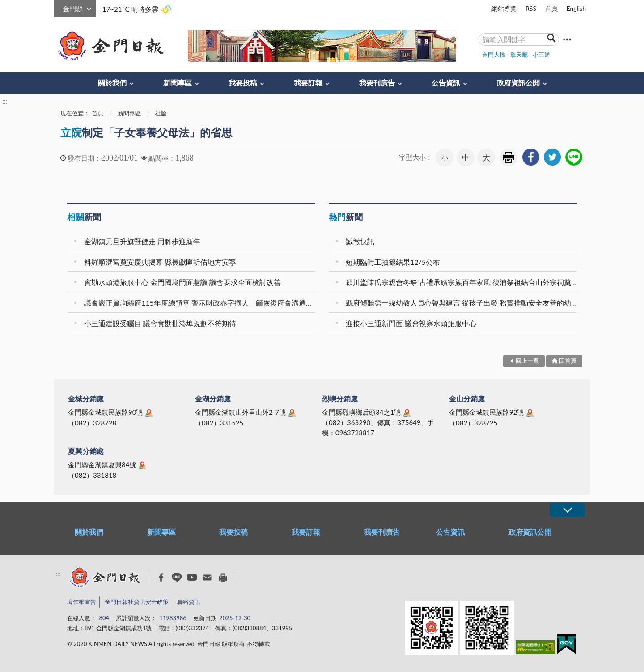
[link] (531, 157)
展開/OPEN (567, 510)
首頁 (551, 8)
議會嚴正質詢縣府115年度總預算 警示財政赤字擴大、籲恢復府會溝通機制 (201, 303)
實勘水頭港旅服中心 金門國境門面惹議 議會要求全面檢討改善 (182, 282)
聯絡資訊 (189, 602)
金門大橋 (494, 55)
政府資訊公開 (518, 83)
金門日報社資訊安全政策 (137, 602)
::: (59, 7)
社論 (161, 113)
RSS (531, 8)
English (576, 8)
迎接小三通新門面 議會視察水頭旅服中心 (411, 323)
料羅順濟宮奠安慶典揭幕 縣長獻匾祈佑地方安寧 (160, 262)
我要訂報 (308, 83)
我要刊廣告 (377, 83)
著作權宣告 (82, 602)
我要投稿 (243, 83)
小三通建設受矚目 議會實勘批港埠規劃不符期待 (160, 323)
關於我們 (112, 83)
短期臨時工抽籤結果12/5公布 (393, 262)
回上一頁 (527, 361)
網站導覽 (504, 8)
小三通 (541, 55)
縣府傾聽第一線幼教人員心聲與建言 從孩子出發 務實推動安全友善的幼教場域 (463, 303)
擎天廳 (519, 55)
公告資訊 (446, 83)
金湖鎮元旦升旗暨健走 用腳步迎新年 (142, 241)
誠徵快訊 (360, 241)
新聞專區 (178, 83)
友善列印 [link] (508, 157)
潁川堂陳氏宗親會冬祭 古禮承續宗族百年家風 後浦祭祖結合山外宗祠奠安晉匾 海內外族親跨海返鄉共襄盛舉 (463, 282)
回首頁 (568, 361)
